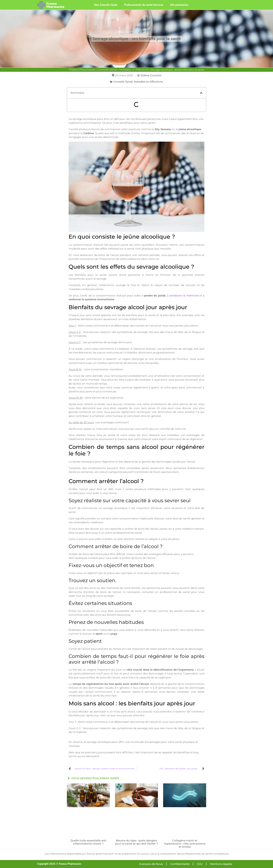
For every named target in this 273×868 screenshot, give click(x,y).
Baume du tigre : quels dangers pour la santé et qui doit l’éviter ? (136, 842)
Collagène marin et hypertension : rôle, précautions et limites (185, 844)
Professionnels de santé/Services (144, 5)
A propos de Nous (151, 864)
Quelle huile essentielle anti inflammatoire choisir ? (88, 842)
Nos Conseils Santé (106, 5)
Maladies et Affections (134, 70)
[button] (201, 93)
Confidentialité (180, 864)
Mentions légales (221, 864)
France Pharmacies (82, 70)
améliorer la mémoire (184, 296)
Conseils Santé (107, 70)
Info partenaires (179, 5)
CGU (200, 864)
